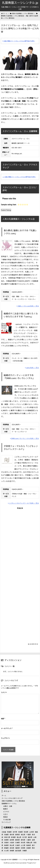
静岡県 (17, 840)
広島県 (17, 845)
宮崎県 (12, 851)
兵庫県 (17, 842)
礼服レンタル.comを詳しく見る (28, 306)
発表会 (5, 817)
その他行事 (7, 820)
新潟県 (13, 837)
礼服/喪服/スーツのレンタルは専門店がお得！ (19, 41)
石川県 (25, 837)
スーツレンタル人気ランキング (12, 798)
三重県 (29, 840)
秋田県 (26, 832)
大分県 (6, 851)
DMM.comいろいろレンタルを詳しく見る (25, 438)
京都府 (6, 842)
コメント (4, 692)
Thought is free (31, 863)
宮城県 (20, 832)
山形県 (32, 832)
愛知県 (23, 840)
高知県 (12, 848)
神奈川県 (7, 837)
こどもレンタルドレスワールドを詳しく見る (24, 503)
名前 (3, 719)
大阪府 (12, 842)
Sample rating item (9, 204)
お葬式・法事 (8, 806)
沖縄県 (25, 851)
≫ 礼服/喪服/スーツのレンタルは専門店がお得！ (19, 177)
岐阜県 (12, 840)
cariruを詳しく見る (32, 368)
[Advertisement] (20, 575)
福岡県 (17, 848)
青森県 (9, 832)
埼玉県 (23, 835)
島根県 (6, 845)
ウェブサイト (5, 738)
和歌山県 (29, 842)
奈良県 (23, 842)
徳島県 (29, 845)
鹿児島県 (18, 851)
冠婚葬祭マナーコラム (9, 803)
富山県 (19, 837)
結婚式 (5, 809)
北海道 (4, 832)
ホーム (4, 795)
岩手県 (15, 832)
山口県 (23, 845)
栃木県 (12, 835)
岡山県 (12, 845)
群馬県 (17, 835)
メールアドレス (7, 728)
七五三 (5, 814)
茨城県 (6, 835)
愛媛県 (6, 848)
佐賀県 (23, 848)
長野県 (6, 840)
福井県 (30, 837)
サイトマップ (6, 822)
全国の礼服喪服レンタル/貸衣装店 (13, 801)
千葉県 (29, 835)
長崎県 (29, 848)
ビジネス (6, 812)
